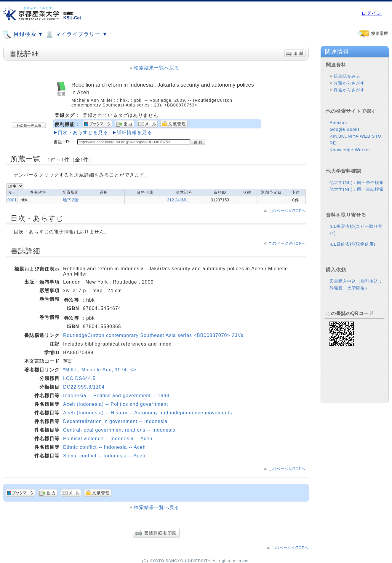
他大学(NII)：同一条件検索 (357, 182)
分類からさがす (349, 83)
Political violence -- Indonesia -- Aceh (108, 439)
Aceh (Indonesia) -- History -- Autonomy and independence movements (148, 413)
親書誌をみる (347, 76)
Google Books (345, 129)
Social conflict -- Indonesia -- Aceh (104, 456)
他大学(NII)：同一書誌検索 (357, 189)
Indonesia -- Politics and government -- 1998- (117, 396)
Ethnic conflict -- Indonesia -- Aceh (104, 447)
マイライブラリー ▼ (76, 34)
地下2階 (71, 200)
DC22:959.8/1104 (84, 387)
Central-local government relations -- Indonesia (119, 430)
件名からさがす (349, 90)
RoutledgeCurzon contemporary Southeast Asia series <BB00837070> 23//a (153, 335)
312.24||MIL (178, 200)
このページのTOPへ (287, 211)
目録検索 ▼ (23, 34)
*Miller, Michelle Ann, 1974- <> (100, 370)
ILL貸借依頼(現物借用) (352, 244)
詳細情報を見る (134, 132)
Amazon (338, 123)
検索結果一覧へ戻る (157, 68)
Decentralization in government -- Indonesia (115, 421)
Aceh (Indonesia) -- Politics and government (116, 404)
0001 (12, 200)
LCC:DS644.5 (79, 378)
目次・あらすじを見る (83, 132)
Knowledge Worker (350, 150)
